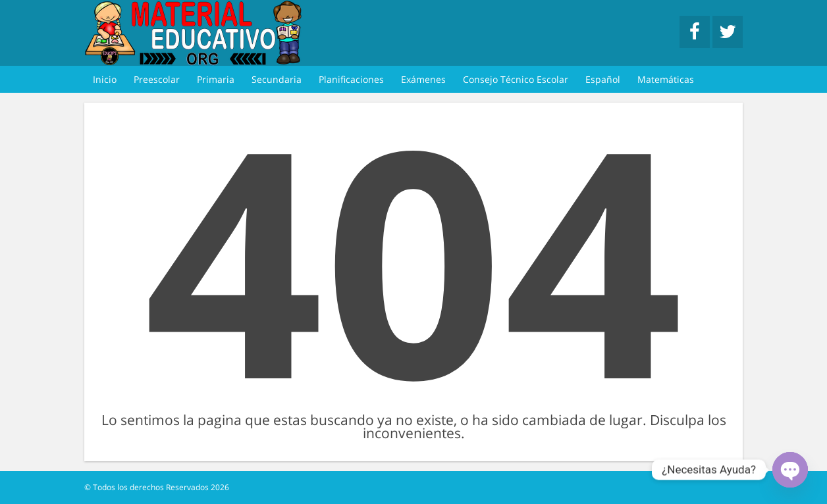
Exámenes (423, 79)
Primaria (216, 79)
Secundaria (277, 79)
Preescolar (157, 79)
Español (603, 79)
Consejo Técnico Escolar (516, 79)
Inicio (105, 79)
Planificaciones (351, 79)
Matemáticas (666, 79)
